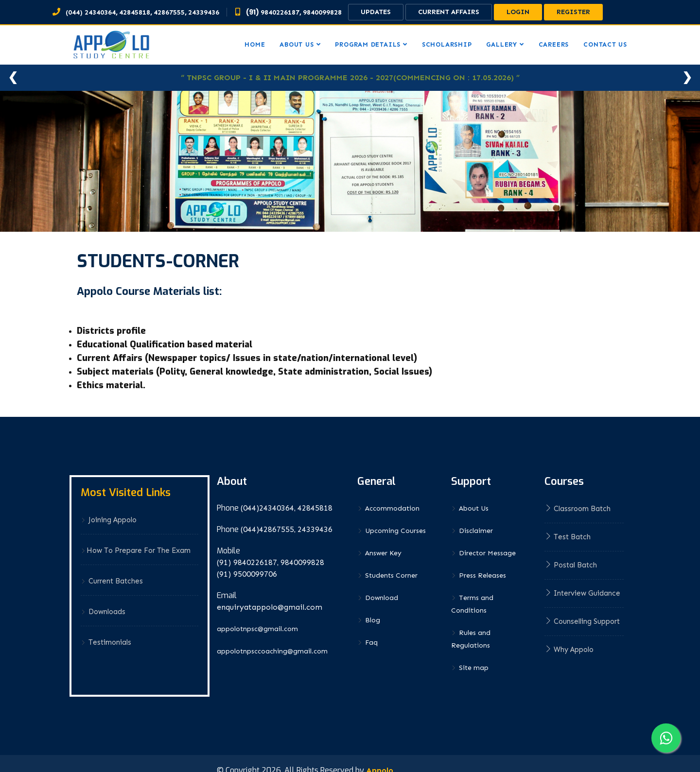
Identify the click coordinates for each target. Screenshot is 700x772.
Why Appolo (569, 650)
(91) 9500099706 (247, 574)
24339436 (204, 12)
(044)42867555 (267, 529)
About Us (470, 508)
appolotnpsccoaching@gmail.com (272, 651)
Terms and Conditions (472, 604)
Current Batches (112, 581)
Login (518, 12)
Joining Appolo (109, 520)
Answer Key (379, 553)
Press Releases (479, 575)
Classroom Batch (577, 509)
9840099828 (322, 12)
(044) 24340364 (91, 12)
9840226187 (280, 12)
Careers (554, 44)
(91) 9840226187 (247, 562)
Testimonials (106, 642)
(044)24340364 (267, 508)
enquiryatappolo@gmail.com (270, 607)
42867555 (169, 12)
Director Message (483, 553)
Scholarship (447, 44)
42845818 (135, 12)
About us (297, 44)
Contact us (605, 44)
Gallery (501, 44)
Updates (376, 12)
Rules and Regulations (471, 639)
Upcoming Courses (392, 531)
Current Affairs (449, 12)
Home (255, 44)
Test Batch (568, 537)
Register (573, 12)
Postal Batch (571, 565)
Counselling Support (582, 621)
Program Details (368, 44)
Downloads (103, 612)
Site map (470, 668)
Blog (369, 620)
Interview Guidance (582, 593)
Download (378, 598)
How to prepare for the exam (136, 550)
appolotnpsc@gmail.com (257, 629)
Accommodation (388, 508)
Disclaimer (472, 531)
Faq (367, 643)
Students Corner (387, 575)
